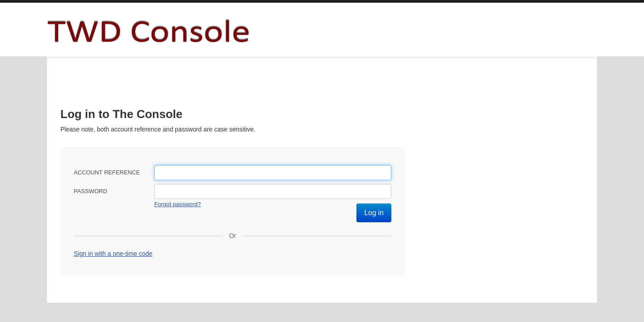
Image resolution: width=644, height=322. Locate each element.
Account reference (107, 172)
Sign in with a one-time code (113, 254)
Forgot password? (178, 204)
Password (91, 191)
